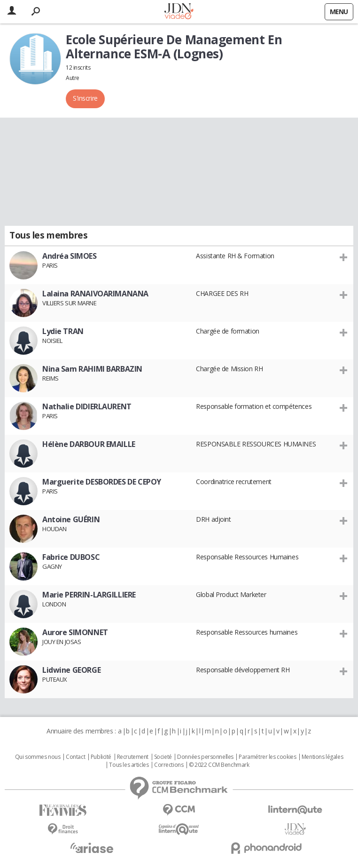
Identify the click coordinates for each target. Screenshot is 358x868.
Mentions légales (322, 757)
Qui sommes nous (38, 757)
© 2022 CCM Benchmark (219, 765)
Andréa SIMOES (70, 256)
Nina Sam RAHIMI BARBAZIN (92, 369)
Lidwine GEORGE (71, 670)
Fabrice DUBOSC (71, 557)
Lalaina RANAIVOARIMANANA (95, 294)
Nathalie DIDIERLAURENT (87, 406)
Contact (75, 757)
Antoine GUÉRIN (71, 519)
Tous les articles (129, 765)
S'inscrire (85, 98)
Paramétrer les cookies (267, 757)
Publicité (101, 757)
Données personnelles (205, 757)
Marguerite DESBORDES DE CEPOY (102, 482)
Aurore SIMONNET (75, 632)
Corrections (169, 765)
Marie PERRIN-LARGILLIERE (89, 595)
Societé (163, 757)
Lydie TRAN (63, 331)
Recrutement (133, 757)
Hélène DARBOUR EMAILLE (89, 444)
